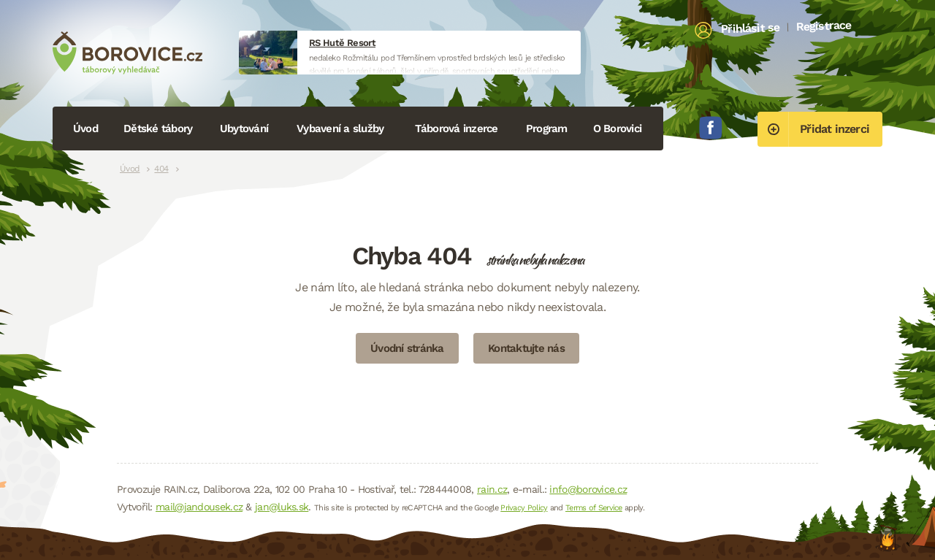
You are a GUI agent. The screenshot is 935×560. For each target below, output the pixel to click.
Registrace (824, 26)
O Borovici (618, 129)
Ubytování (244, 129)
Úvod (85, 129)
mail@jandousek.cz (199, 507)
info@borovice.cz (588, 489)
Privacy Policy (524, 508)
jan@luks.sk (282, 507)
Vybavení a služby (340, 129)
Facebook (711, 128)
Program (547, 129)
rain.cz (492, 489)
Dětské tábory (158, 129)
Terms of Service (594, 508)
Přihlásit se (751, 28)
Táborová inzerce (457, 129)
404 (161, 169)
